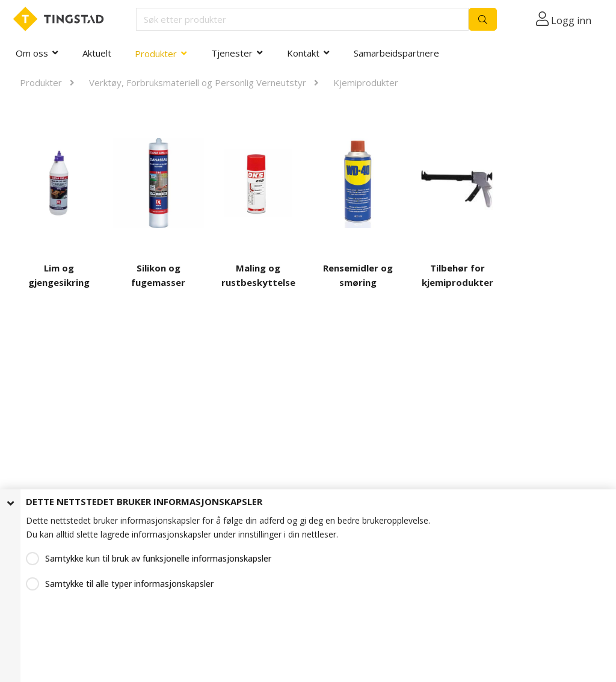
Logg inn (571, 20)
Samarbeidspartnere (396, 53)
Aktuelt (97, 53)
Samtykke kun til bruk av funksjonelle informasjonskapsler (158, 558)
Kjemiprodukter (366, 82)
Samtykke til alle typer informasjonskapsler (129, 584)
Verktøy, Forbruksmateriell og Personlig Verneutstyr (198, 82)
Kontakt (303, 53)
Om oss (32, 53)
